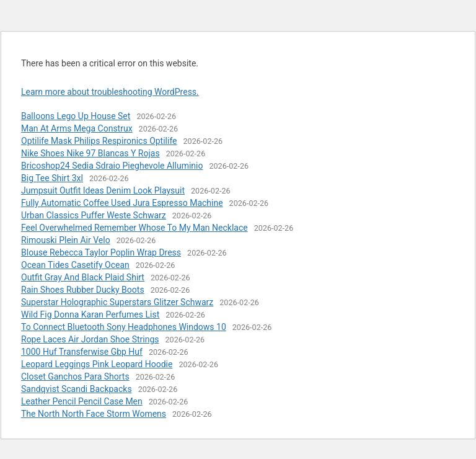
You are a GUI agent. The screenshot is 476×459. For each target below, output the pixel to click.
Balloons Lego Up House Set (76, 116)
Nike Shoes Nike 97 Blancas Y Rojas (90, 153)
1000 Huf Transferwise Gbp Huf (82, 352)
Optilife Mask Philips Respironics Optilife (99, 141)
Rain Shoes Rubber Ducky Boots (83, 290)
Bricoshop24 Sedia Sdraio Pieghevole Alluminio (112, 166)
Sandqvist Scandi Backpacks (77, 389)
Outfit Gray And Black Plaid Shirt (83, 277)
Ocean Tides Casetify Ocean (75, 265)
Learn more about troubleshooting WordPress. (110, 92)
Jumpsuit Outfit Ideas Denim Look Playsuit (103, 190)
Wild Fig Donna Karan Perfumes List (90, 314)
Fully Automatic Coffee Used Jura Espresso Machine (122, 203)
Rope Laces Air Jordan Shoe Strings (90, 339)
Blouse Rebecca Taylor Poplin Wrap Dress (101, 252)
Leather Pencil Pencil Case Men (82, 401)
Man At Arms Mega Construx (77, 128)
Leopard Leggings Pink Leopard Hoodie (97, 364)
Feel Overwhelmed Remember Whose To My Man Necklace (134, 228)
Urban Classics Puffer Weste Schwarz (94, 215)
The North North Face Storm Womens (94, 414)
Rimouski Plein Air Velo (66, 240)
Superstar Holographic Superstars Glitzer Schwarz (117, 302)
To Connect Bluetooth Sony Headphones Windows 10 (124, 327)
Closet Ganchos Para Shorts (75, 377)
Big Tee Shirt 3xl (52, 178)
